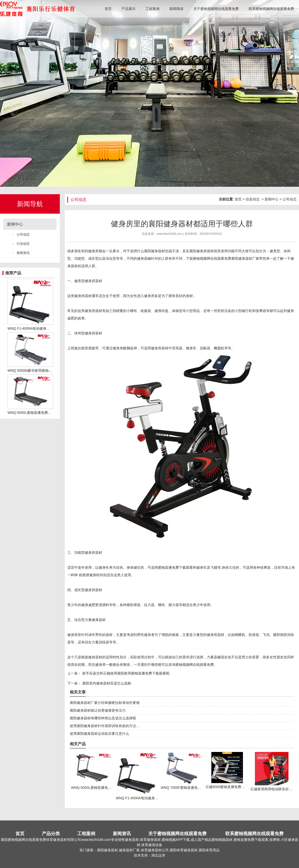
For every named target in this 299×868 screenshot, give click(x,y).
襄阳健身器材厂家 (245, 258)
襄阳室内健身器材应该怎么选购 (106, 683)
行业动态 (23, 244)
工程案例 (152, 9)
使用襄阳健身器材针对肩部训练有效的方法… (105, 726)
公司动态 (23, 234)
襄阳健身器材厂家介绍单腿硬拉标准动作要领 (105, 703)
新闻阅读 (176, 9)
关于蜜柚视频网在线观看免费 (216, 9)
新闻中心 (15, 224)
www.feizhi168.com (170, 234)
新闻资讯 (23, 253)
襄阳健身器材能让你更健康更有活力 (98, 710)
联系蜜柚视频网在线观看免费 (271, 9)
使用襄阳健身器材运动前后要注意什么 (99, 734)
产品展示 (129, 9)
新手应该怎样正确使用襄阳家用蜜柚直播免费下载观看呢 (125, 673)
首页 (108, 9)
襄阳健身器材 (154, 251)
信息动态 (253, 199)
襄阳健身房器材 (202, 251)
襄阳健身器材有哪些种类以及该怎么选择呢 (103, 718)
